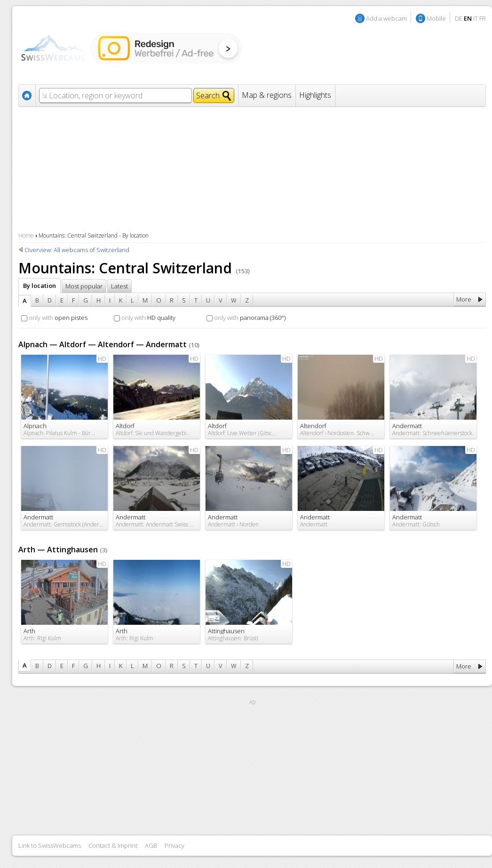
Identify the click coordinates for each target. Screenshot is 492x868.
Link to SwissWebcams (50, 845)
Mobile (436, 18)
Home (26, 235)
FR (483, 18)
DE (459, 18)
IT (476, 18)
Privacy (175, 845)
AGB (151, 845)
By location (40, 286)
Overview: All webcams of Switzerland (77, 250)
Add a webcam (386, 18)
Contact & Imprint (113, 845)
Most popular (84, 286)
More (464, 299)
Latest (119, 286)
